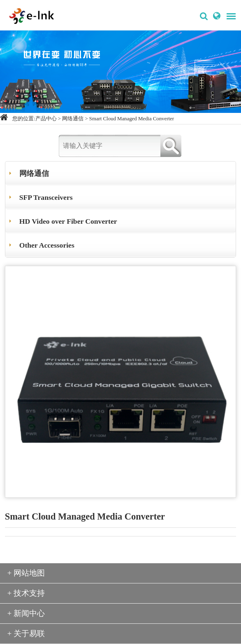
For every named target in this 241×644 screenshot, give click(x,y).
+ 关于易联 (26, 633)
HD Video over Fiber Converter (68, 221)
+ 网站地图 (26, 573)
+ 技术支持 (26, 593)
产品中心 (46, 119)
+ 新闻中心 (26, 613)
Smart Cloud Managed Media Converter (132, 119)
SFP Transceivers (46, 197)
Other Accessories (47, 245)
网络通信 (73, 119)
